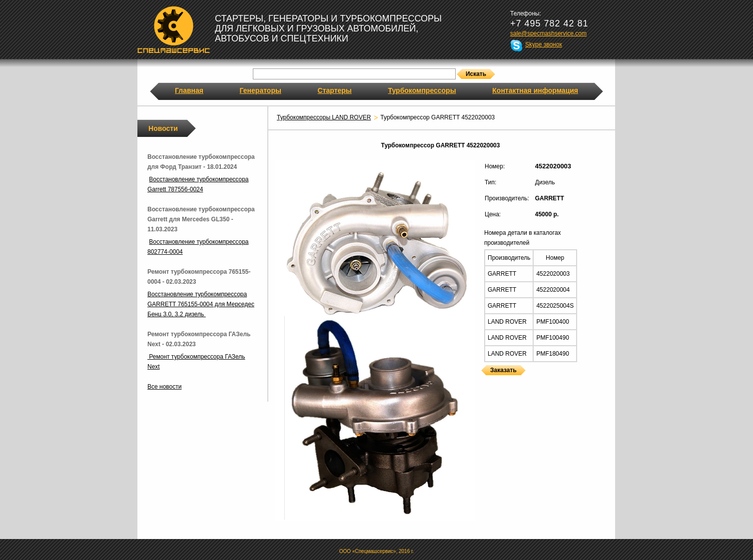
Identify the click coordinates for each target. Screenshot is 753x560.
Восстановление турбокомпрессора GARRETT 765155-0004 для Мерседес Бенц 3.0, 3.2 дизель (201, 304)
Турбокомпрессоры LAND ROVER (324, 117)
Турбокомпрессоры (422, 90)
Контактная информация (535, 90)
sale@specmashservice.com (548, 33)
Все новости (164, 387)
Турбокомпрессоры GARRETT (485, 381)
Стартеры (335, 90)
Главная (189, 90)
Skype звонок (544, 44)
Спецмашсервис (174, 29)
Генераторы (261, 90)
